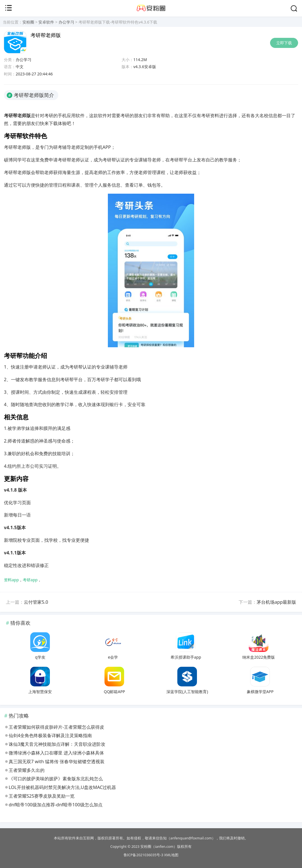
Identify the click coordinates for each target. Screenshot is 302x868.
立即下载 (284, 43)
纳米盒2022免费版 (259, 657)
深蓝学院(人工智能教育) (187, 692)
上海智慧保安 (40, 692)
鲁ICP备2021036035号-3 (143, 855)
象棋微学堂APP (260, 692)
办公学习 (66, 22)
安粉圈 (28, 22)
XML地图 (171, 855)
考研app (30, 580)
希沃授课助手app (186, 657)
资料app (11, 580)
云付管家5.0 (36, 602)
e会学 (113, 657)
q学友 (40, 657)
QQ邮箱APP (115, 692)
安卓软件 (46, 22)
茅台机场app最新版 (276, 602)
